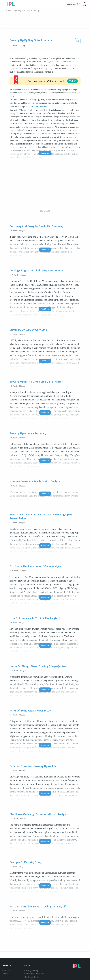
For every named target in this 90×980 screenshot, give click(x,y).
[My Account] (86, 4)
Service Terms (30, 966)
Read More (45, 232)
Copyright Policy (31, 953)
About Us (6, 953)
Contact (5, 956)
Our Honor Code (32, 959)
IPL (3, 10)
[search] (79, 4)
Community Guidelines (34, 956)
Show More (45, 136)
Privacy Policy (30, 963)
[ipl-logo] (11, 5)
